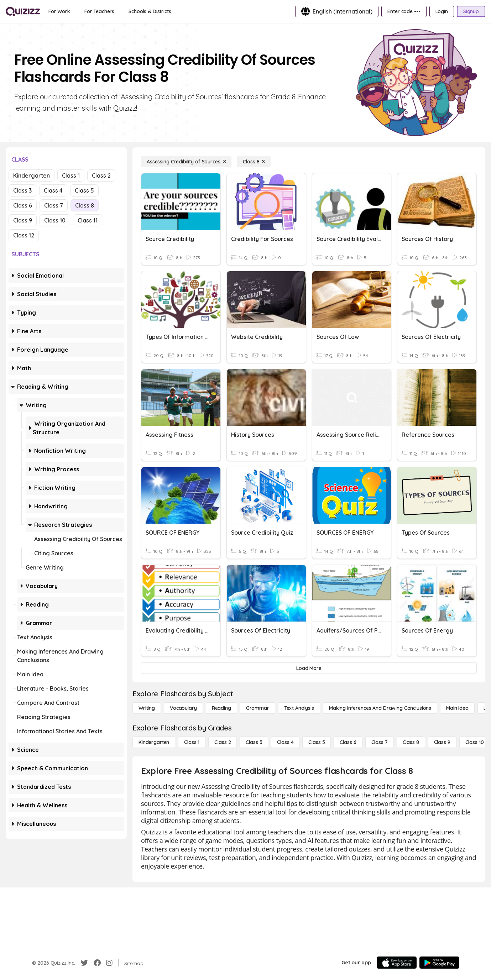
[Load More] (309, 668)
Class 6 (23, 205)
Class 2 (101, 175)
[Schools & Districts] (150, 11)
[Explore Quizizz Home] (23, 11)
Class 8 (85, 205)
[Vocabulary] (183, 708)
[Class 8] (254, 162)
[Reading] (221, 708)
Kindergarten (32, 175)
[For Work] (59, 11)
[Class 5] (317, 742)
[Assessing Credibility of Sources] (186, 162)
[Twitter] (84, 963)
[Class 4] (285, 742)
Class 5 (84, 190)
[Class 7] (380, 742)
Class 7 (54, 205)
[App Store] (397, 963)
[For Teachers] (99, 11)
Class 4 (53, 190)
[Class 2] (223, 742)
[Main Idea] (457, 708)
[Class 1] (192, 742)
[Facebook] (97, 963)
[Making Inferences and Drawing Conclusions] (380, 708)
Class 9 (23, 220)
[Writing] (147, 708)
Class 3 (22, 190)
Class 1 (71, 175)
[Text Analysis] (299, 708)
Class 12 (24, 235)
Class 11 (88, 220)
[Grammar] (258, 708)
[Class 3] (254, 742)
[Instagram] (109, 963)
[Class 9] (442, 742)
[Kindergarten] (154, 742)
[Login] (442, 11)
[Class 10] (475, 742)
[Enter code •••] (404, 11)
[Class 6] (348, 742)
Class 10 (55, 220)
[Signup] (471, 11)
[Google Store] (439, 963)
